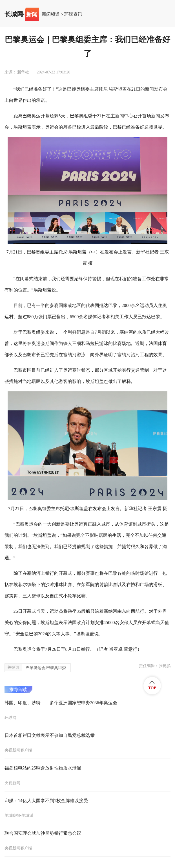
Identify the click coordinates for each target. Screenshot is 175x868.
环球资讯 (73, 14)
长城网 (14, 14)
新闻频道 (51, 14)
